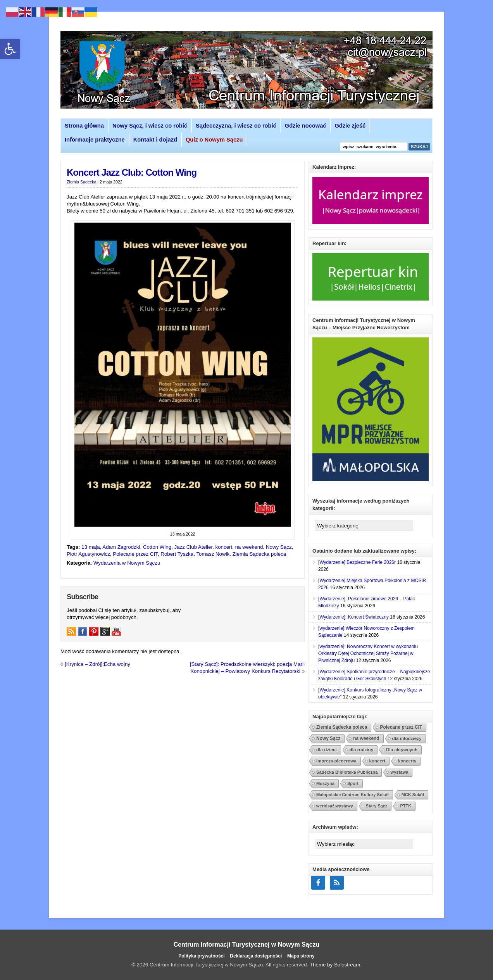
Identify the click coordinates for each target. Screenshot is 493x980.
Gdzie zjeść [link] (350, 126)
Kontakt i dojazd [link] (155, 140)
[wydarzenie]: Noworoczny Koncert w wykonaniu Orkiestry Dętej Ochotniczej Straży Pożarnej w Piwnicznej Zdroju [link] (368, 653)
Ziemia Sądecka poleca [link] (259, 554)
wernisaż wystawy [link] (335, 806)
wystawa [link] (399, 772)
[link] (10, 49)
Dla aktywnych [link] (402, 749)
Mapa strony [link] (301, 956)
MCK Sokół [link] (413, 795)
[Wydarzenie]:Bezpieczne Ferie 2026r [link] (357, 562)
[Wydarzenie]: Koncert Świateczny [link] (353, 617)
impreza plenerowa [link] (336, 761)
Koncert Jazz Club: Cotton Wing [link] (132, 172)
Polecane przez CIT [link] (135, 554)
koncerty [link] (407, 761)
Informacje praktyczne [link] (95, 140)
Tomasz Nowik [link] (213, 554)
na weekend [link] (249, 547)
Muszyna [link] (325, 783)
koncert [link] (224, 547)
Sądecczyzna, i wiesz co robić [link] (236, 126)
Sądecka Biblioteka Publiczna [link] (347, 772)
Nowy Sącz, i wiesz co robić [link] (150, 126)
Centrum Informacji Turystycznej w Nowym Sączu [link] (247, 945)
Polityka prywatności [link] (201, 956)
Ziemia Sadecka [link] (81, 182)
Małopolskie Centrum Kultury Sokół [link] (353, 795)
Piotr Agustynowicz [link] (88, 554)
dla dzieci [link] (327, 749)
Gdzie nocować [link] (306, 126)
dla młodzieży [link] (407, 738)
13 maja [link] (90, 547)
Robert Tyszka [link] (177, 554)
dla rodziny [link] (362, 749)
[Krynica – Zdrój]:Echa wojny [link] (97, 664)
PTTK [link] (406, 806)
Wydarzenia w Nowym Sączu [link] (127, 563)
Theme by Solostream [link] (335, 965)
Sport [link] (353, 783)
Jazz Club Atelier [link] (194, 547)
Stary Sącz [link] (377, 806)
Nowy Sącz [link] (279, 547)
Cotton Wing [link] (157, 547)
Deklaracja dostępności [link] (256, 956)
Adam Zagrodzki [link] (121, 547)
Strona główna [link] (84, 126)
